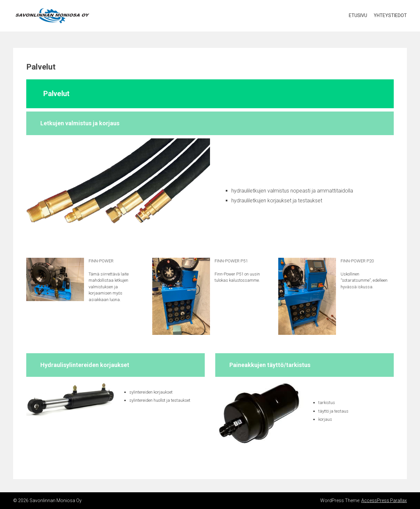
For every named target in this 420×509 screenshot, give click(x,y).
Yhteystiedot (390, 15)
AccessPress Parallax (384, 500)
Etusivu (358, 15)
